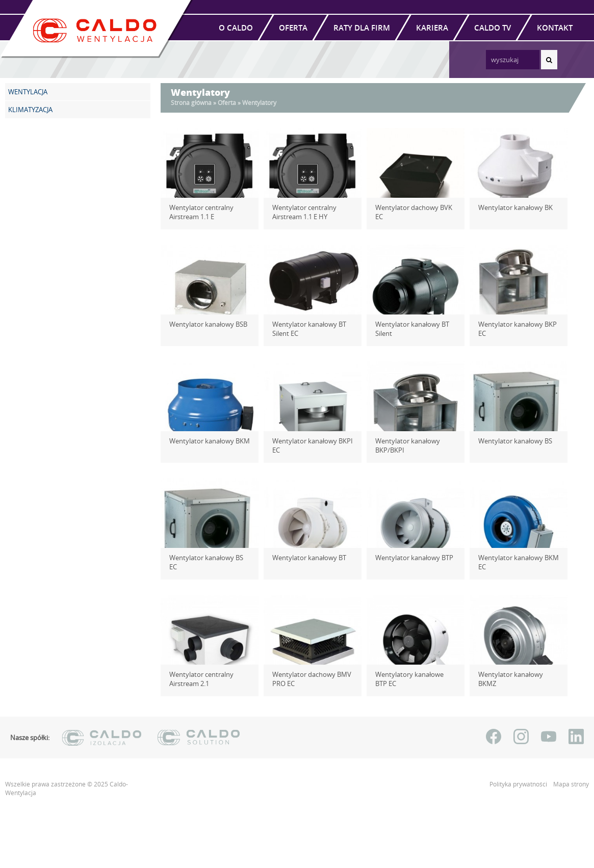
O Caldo (236, 28)
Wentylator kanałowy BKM (206, 441)
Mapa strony (571, 784)
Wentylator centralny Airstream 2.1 (198, 679)
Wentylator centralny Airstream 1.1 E (198, 212)
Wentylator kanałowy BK (512, 207)
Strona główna (191, 103)
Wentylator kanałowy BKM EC (515, 562)
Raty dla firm (362, 28)
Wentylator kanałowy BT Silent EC (306, 329)
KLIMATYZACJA (30, 110)
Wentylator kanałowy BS (512, 441)
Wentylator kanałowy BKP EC (519, 324)
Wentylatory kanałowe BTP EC (412, 679)
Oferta (293, 28)
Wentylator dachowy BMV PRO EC (308, 679)
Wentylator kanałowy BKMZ (517, 674)
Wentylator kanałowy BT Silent (409, 329)
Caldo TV (493, 28)
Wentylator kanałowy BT (306, 558)
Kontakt (555, 28)
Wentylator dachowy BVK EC (415, 207)
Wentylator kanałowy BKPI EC (309, 445)
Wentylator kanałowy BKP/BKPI (404, 445)
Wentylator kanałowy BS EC (207, 558)
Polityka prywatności (519, 784)
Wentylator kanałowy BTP (411, 558)
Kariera (432, 28)
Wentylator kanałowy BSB (205, 324)
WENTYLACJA (28, 92)
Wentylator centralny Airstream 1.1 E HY (301, 212)
